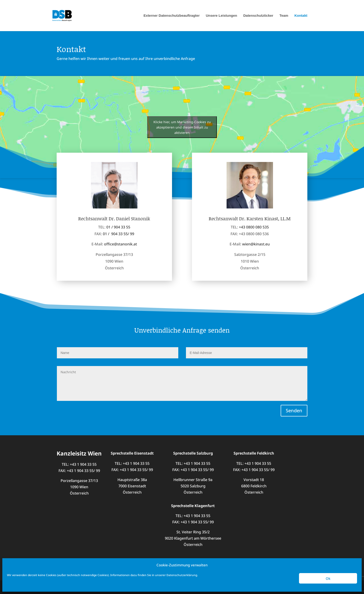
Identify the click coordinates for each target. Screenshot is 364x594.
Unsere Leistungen (221, 16)
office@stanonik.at (120, 249)
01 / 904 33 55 (118, 232)
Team (284, 16)
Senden (294, 411)
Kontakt (301, 16)
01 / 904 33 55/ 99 (119, 239)
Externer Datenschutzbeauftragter (172, 16)
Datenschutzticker (258, 16)
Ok (328, 578)
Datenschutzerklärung (182, 575)
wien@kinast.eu (256, 255)
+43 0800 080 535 (254, 238)
